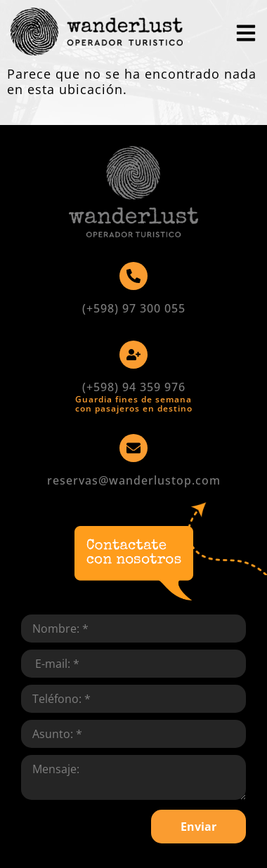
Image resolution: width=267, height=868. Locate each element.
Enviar (198, 827)
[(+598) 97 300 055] (133, 276)
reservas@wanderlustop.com (134, 480)
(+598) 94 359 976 (134, 387)
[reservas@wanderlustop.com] (133, 448)
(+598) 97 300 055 (134, 308)
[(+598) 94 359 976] (133, 355)
